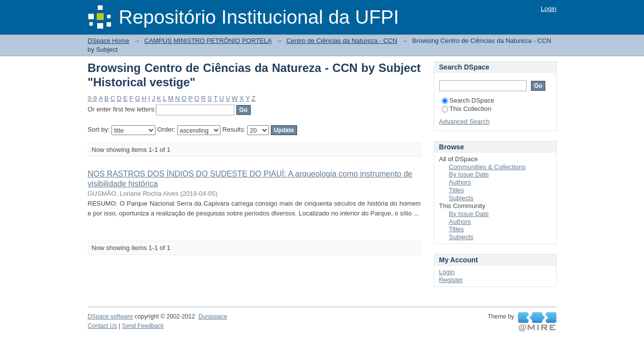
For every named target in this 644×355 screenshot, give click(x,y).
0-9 (93, 98)
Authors (460, 182)
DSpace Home (109, 41)
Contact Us (103, 326)
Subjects (461, 198)
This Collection (467, 109)
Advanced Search (465, 122)
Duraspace (213, 317)
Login (549, 9)
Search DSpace (468, 100)
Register (451, 280)
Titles (457, 190)
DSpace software (111, 317)
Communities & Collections (487, 167)
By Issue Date (469, 174)
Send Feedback (143, 326)
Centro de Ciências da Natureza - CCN (342, 41)
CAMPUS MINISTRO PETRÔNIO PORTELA (208, 41)
